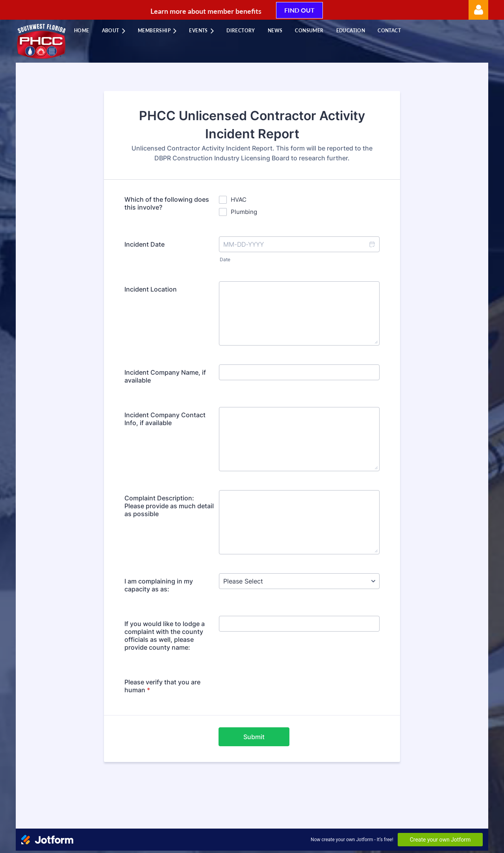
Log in (478, 10)
